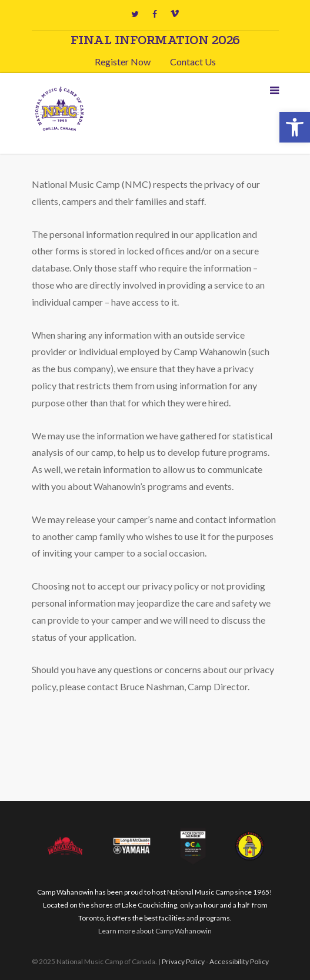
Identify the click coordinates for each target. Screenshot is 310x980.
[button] (295, 127)
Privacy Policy (183, 961)
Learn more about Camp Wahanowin (155, 931)
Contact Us (193, 62)
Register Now (123, 62)
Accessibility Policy (239, 961)
